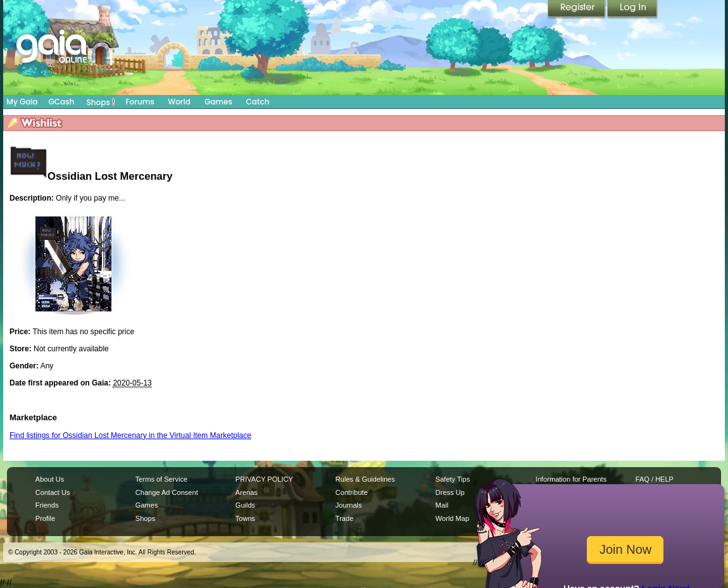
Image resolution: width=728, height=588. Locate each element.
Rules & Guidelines (365, 479)
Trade (344, 518)
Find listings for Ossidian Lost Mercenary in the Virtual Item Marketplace (130, 435)
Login (632, 9)
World (179, 102)
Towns (245, 518)
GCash (62, 102)
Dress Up (450, 492)
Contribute (352, 492)
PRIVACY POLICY (264, 479)
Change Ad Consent (167, 492)
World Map (452, 518)
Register (577, 9)
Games (218, 102)
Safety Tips (453, 479)
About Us (50, 479)
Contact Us (53, 492)
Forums (140, 102)
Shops (101, 102)
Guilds (245, 505)
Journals (349, 505)
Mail (442, 505)
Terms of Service (161, 479)
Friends (47, 505)
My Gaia (22, 102)
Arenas (247, 492)
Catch (258, 102)
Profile (45, 518)
